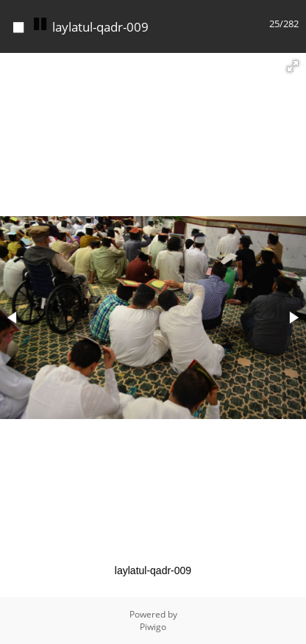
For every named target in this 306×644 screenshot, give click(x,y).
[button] (293, 66)
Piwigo (153, 627)
